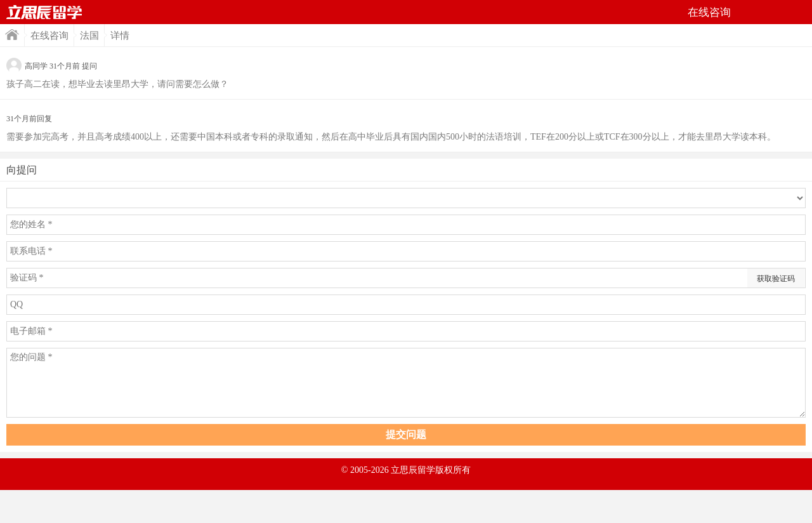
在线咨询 (49, 36)
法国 (89, 36)
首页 (44, 12)
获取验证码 (776, 279)
